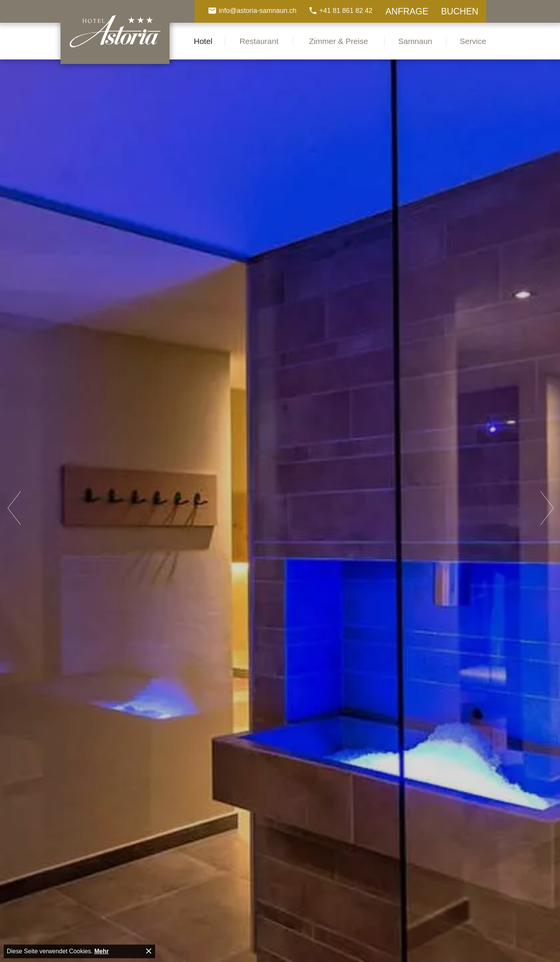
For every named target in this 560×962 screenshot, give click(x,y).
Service (473, 41)
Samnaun (415, 41)
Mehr (101, 951)
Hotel (203, 41)
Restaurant (259, 41)
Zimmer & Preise (339, 41)
